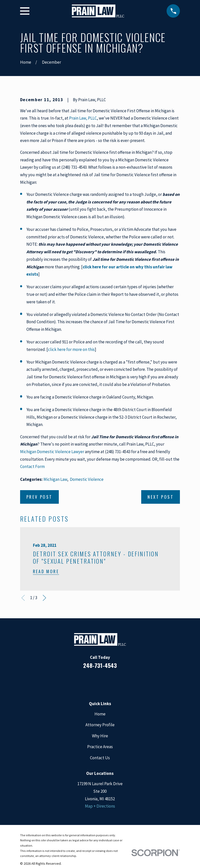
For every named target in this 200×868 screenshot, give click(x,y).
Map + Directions (100, 806)
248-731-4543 (100, 665)
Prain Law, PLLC (83, 118)
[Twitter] (120, 682)
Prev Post (39, 497)
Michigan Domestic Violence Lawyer (52, 452)
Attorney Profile (100, 725)
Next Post (161, 497)
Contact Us (100, 758)
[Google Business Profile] (107, 682)
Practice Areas (100, 747)
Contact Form (32, 466)
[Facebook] (80, 682)
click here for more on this (71, 349)
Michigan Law (55, 479)
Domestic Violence (87, 479)
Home (100, 714)
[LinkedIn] (93, 682)
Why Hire (100, 736)
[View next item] (44, 598)
